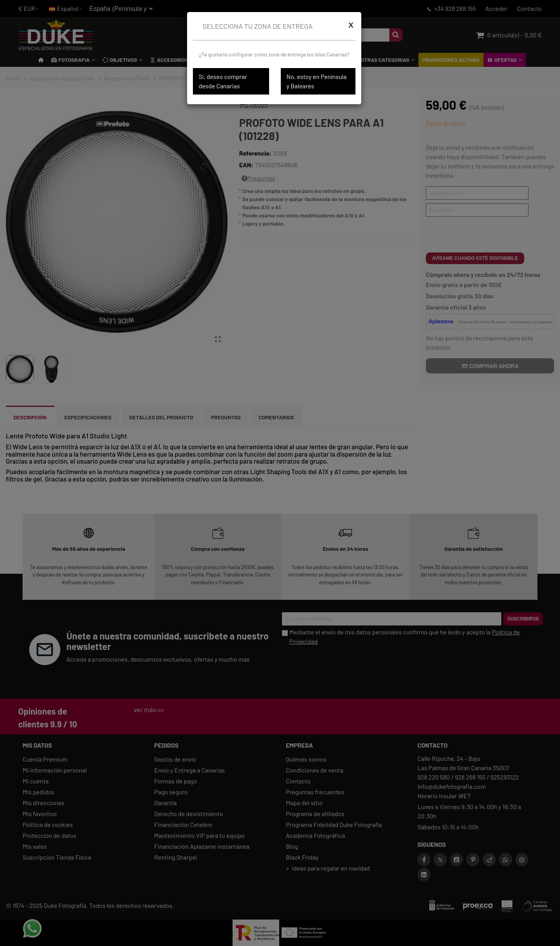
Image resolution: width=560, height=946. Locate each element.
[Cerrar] (351, 25)
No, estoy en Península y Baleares (317, 81)
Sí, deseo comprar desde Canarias (223, 81)
